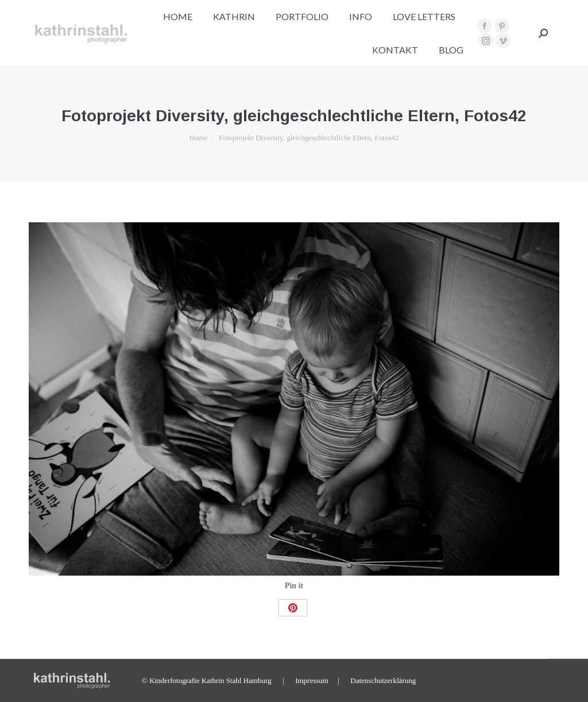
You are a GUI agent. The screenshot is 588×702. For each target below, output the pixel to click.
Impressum (312, 680)
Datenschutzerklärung (383, 680)
